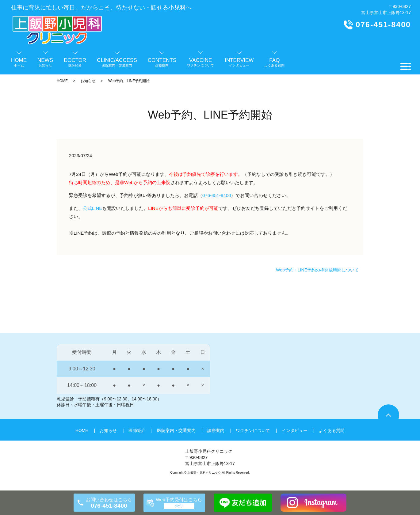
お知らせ (88, 81)
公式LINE (92, 208)
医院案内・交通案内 (176, 430)
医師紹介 (137, 430)
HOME (62, 81)
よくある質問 (332, 430)
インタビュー (295, 430)
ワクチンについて (253, 430)
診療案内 (216, 430)
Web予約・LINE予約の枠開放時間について (317, 270)
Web (129, 182)
